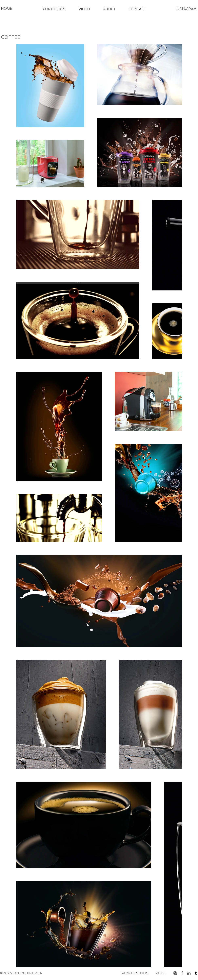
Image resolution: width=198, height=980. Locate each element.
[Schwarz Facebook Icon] (182, 973)
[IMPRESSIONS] (135, 973)
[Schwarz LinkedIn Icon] (189, 973)
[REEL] (161, 973)
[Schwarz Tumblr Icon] (196, 973)
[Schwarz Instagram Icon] (175, 973)
